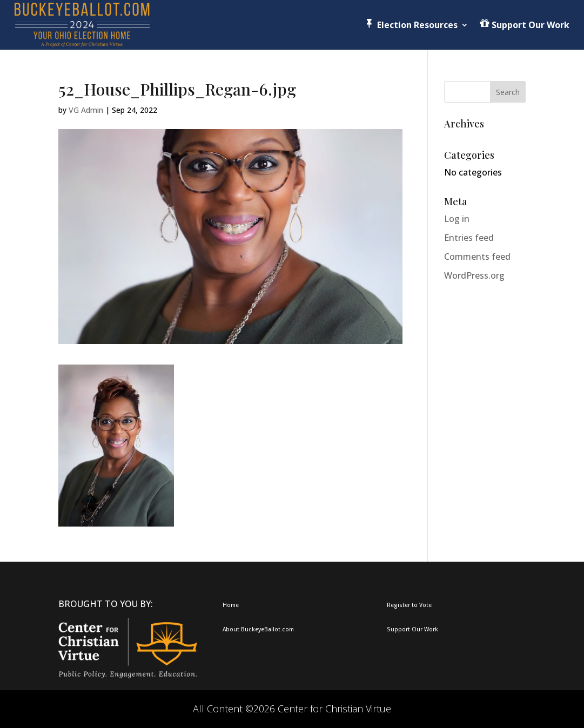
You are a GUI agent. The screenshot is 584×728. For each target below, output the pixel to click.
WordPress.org (474, 275)
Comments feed (477, 257)
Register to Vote (409, 605)
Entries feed (469, 238)
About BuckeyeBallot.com (258, 629)
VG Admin (86, 110)
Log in (457, 219)
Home (231, 605)
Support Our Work (412, 629)
